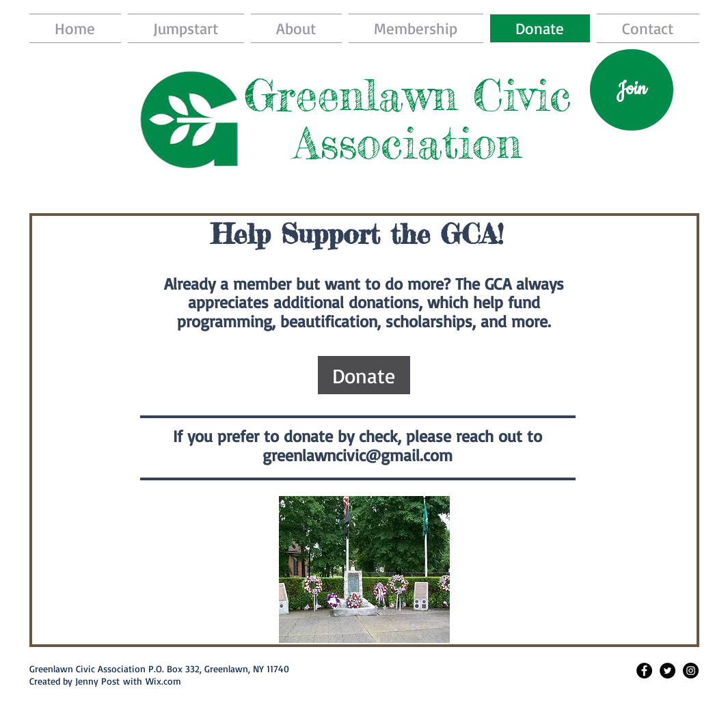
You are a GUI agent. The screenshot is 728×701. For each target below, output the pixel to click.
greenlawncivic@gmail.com (358, 455)
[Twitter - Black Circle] (668, 671)
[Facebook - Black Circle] (644, 671)
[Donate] (364, 375)
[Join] (632, 90)
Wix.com (163, 681)
